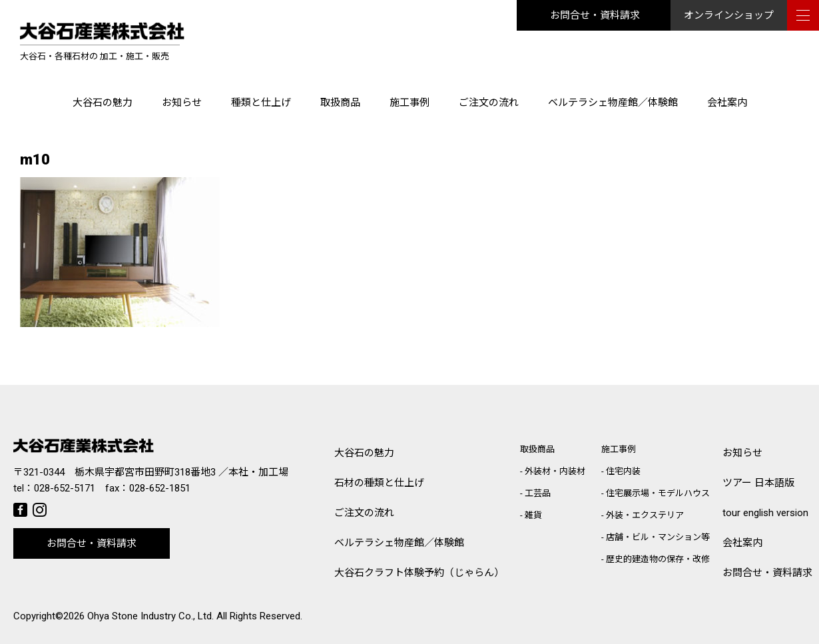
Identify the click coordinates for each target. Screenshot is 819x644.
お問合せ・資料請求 (595, 15)
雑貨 (533, 515)
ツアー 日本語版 (758, 483)
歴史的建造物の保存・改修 (658, 559)
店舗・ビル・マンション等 (658, 537)
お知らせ (182, 103)
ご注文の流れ (489, 103)
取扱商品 (340, 103)
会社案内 (727, 103)
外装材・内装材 (555, 471)
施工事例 (409, 103)
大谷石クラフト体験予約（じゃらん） (419, 573)
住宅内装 (623, 471)
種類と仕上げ (261, 103)
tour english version (765, 513)
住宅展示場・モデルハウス (658, 493)
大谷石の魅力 (103, 103)
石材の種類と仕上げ (379, 483)
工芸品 (538, 493)
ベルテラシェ (399, 543)
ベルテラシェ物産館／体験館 (613, 103)
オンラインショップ (729, 15)
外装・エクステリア (645, 515)
